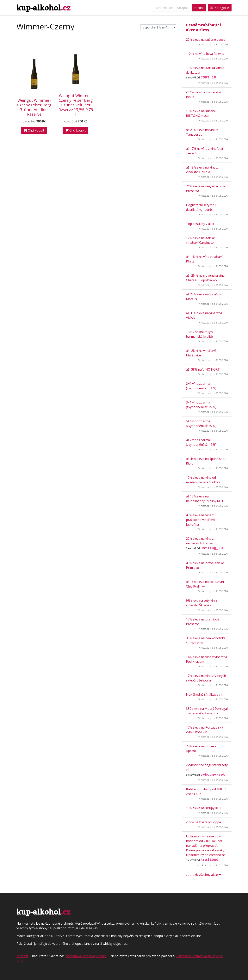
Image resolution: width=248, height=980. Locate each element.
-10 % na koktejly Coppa (203, 822)
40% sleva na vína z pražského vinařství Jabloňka (200, 520)
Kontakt (22, 956)
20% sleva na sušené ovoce (206, 40)
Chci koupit (34, 130)
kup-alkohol (43, 8)
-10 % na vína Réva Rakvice (205, 54)
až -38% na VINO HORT (203, 369)
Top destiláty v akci (200, 224)
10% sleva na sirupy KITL (204, 808)
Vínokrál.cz (203, 865)
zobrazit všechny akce (204, 875)
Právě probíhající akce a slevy (204, 27)
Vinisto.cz (204, 44)
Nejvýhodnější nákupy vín (205, 694)
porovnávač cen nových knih (86, 956)
